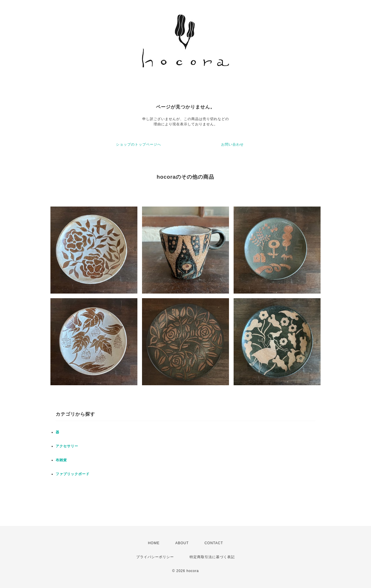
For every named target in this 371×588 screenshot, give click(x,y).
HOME (154, 543)
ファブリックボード (73, 474)
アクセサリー (67, 446)
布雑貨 (61, 460)
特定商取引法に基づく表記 (212, 557)
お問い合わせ (232, 144)
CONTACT (214, 543)
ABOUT (182, 543)
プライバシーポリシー (155, 557)
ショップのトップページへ (139, 144)
